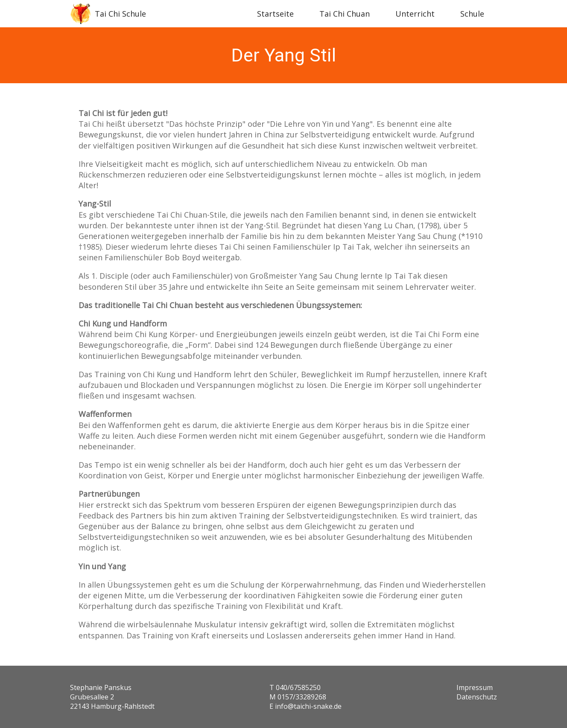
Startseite (275, 14)
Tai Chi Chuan (345, 14)
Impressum (475, 687)
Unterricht (415, 14)
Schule (472, 14)
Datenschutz (477, 697)
